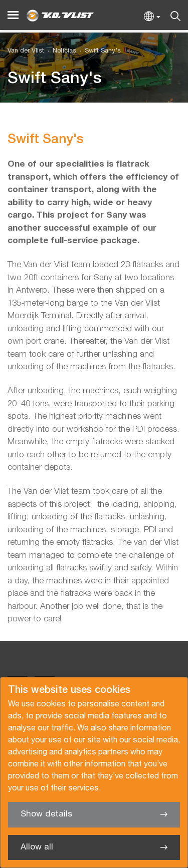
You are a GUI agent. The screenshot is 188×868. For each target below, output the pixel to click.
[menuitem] (60, 51)
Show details (46, 814)
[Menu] (13, 15)
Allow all (37, 847)
